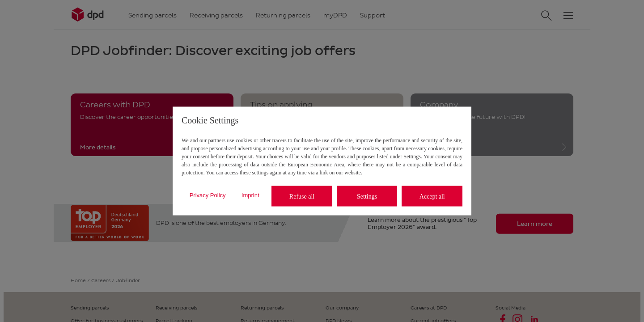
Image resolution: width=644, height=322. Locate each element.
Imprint (250, 195)
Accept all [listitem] (432, 196)
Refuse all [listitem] (302, 196)
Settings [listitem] (367, 196)
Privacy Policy (208, 195)
